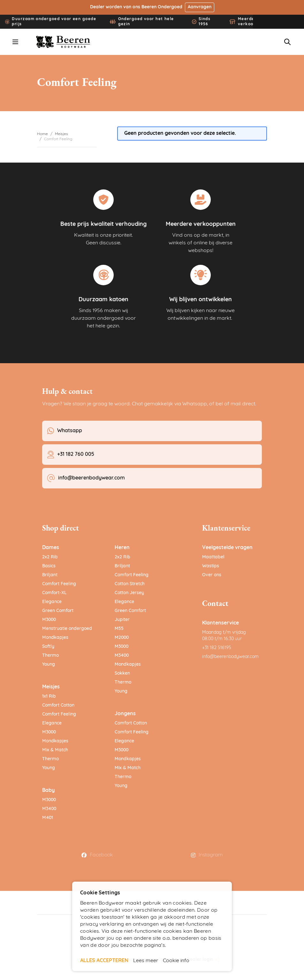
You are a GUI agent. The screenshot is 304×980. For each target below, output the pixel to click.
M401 (48, 818)
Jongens (125, 714)
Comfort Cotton (58, 705)
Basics (49, 566)
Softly (48, 647)
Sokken (122, 674)
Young (49, 665)
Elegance (52, 602)
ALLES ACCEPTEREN (104, 961)
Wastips (211, 566)
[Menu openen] (15, 42)
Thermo (50, 656)
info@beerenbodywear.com (230, 657)
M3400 (49, 809)
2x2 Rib (50, 557)
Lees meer (146, 961)
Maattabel (213, 557)
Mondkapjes (55, 638)
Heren (122, 548)
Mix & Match (55, 750)
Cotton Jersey (129, 593)
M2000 (122, 638)
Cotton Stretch (130, 584)
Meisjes (61, 134)
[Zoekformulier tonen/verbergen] (287, 42)
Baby (48, 791)
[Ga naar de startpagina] (63, 42)
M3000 (49, 620)
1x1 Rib (49, 697)
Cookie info (176, 961)
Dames (51, 548)
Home (42, 134)
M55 (119, 629)
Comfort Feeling (59, 584)
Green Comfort (58, 611)
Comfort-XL (54, 593)
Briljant (50, 575)
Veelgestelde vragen (227, 548)
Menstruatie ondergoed (67, 629)
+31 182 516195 (217, 648)
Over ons (212, 575)
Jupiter (122, 620)
